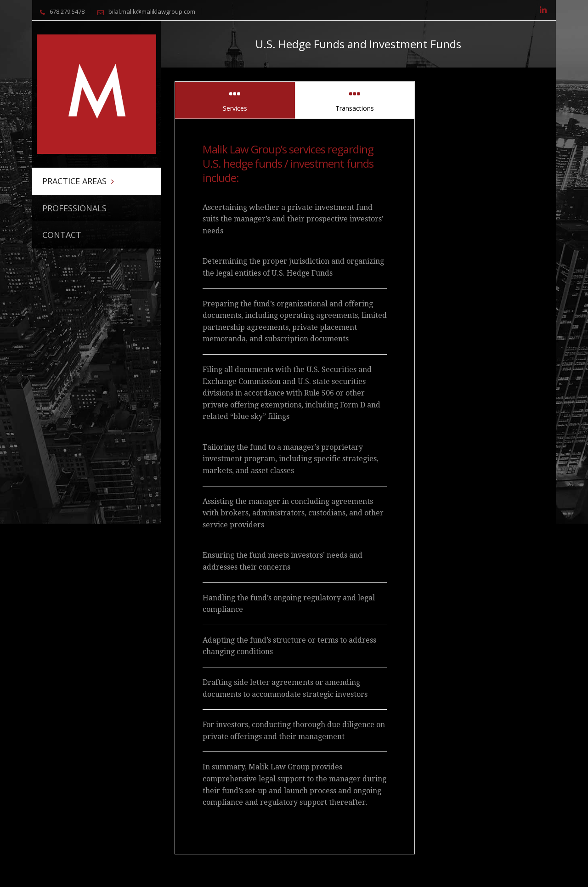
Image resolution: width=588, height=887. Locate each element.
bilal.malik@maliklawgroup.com (152, 11)
